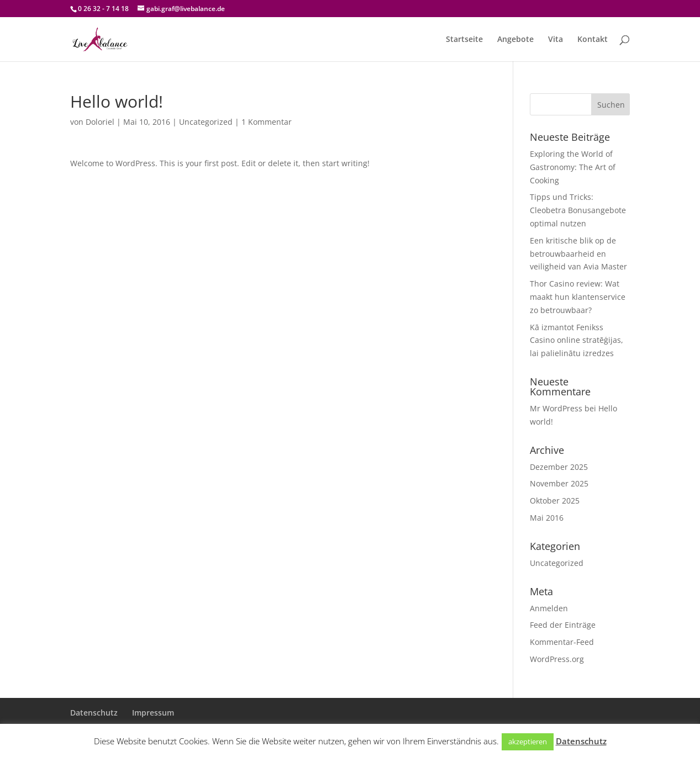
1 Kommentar (267, 122)
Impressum (153, 713)
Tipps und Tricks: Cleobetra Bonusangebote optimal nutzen (578, 210)
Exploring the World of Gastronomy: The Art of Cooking (573, 167)
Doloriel (100, 122)
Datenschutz (94, 713)
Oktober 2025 (555, 501)
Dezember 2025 (559, 467)
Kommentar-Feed (562, 642)
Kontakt (593, 40)
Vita (556, 40)
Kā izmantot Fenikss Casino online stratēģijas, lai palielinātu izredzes (577, 340)
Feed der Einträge (563, 625)
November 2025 (559, 483)
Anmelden (549, 608)
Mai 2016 (547, 518)
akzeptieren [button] (528, 742)
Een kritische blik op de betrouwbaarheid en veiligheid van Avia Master (578, 254)
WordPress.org (557, 659)
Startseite (464, 40)
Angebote (515, 40)
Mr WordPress (556, 408)
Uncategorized (206, 122)
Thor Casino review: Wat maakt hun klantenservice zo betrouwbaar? (578, 297)
